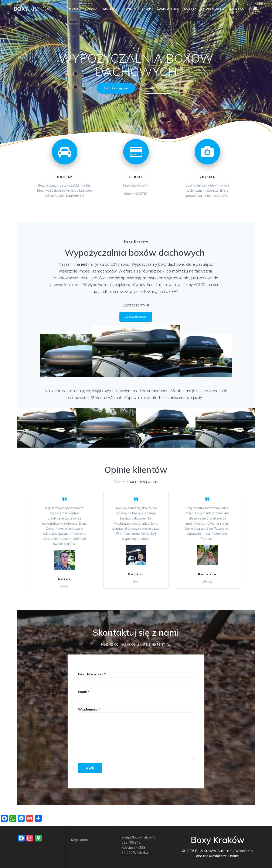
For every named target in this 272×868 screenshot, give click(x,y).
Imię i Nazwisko (92, 674)
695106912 (159, 88)
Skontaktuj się (116, 88)
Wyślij (90, 768)
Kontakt (238, 9)
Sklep (146, 9)
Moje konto (213, 9)
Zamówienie (168, 9)
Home (74, 9)
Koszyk (190, 9)
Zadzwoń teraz (136, 317)
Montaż (110, 9)
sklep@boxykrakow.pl (139, 837)
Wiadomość (89, 709)
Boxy (33, 9)
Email (84, 692)
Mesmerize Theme (224, 856)
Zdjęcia (91, 9)
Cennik (130, 9)
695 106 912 (131, 842)
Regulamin (79, 840)
